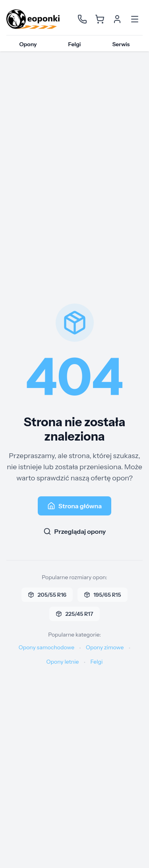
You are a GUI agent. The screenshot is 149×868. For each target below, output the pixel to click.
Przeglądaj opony (75, 531)
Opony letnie (63, 662)
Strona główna (74, 506)
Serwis (121, 44)
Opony (28, 44)
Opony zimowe (105, 647)
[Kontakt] (82, 19)
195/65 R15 (102, 595)
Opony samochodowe (46, 647)
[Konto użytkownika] (117, 19)
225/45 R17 (74, 614)
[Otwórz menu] (135, 19)
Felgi (75, 44)
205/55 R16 (47, 595)
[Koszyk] (100, 19)
